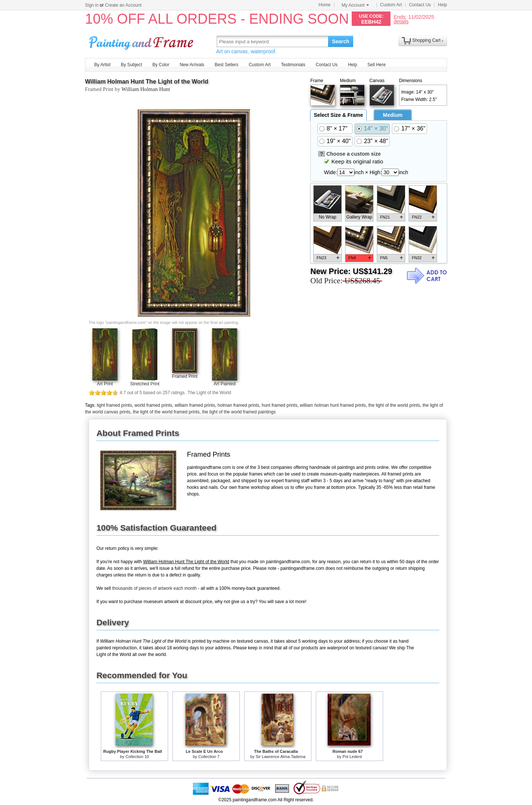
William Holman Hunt (146, 89)
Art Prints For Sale (142, 41)
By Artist (102, 65)
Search (341, 41)
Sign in (92, 5)
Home (325, 5)
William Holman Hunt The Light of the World (147, 82)
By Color (161, 65)
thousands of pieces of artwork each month (154, 588)
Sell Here (377, 65)
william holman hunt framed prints (333, 405)
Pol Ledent (352, 757)
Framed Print (185, 376)
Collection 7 (209, 757)
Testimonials (293, 65)
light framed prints (114, 405)
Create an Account (123, 5)
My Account (355, 5)
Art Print (105, 384)
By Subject (131, 65)
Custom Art (391, 5)
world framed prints (153, 405)
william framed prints (195, 405)
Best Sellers (226, 65)
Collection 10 (137, 757)
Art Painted (224, 384)
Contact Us (420, 5)
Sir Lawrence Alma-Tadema (281, 757)
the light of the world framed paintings (239, 412)
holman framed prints (238, 405)
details (401, 21)
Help (442, 5)
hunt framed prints (279, 405)
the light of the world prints (394, 405)
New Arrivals (192, 65)
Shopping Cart (427, 40)
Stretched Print (145, 384)
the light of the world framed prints (166, 412)
